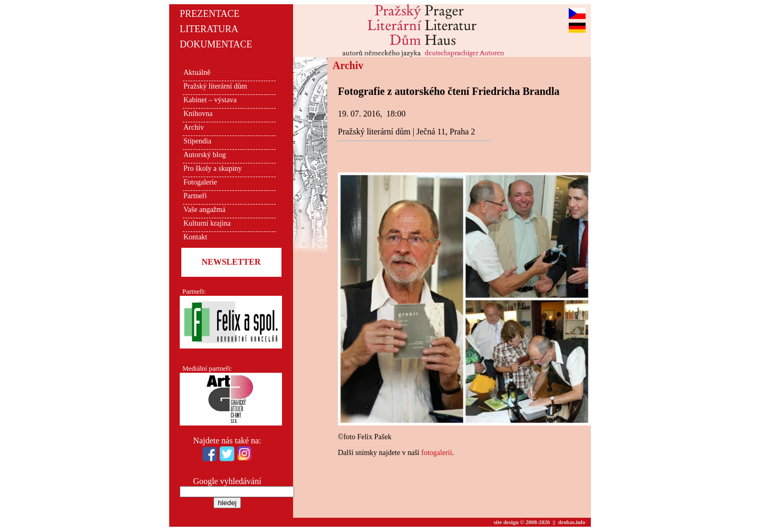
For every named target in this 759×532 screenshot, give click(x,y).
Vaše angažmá (205, 210)
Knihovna (198, 114)
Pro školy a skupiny (213, 168)
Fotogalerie (200, 182)
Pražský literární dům (215, 86)
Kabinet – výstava (210, 100)
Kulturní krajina (207, 223)
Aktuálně (197, 72)
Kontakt (195, 237)
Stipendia (197, 141)
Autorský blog (205, 155)
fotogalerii (436, 453)
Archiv (194, 127)
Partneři (195, 196)
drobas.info (572, 522)
